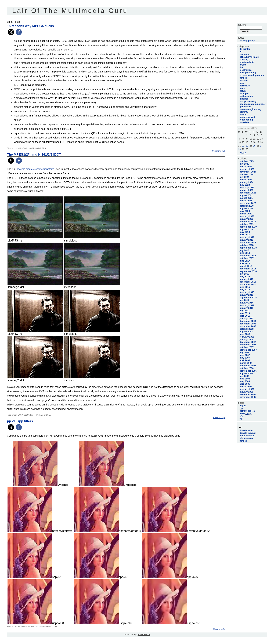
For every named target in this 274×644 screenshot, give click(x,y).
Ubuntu (243, 114)
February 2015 (247, 292)
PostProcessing (32, 626)
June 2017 (245, 261)
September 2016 (248, 271)
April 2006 (245, 384)
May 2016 (245, 277)
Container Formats (249, 57)
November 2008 (248, 326)
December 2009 (248, 321)
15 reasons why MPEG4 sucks (30, 26)
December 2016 (248, 269)
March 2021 (246, 201)
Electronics (246, 70)
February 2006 (247, 389)
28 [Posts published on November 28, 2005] (239, 149)
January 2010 (246, 318)
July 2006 (244, 376)
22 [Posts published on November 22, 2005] (243, 146)
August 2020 (246, 208)
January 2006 (246, 392)
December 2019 (248, 222)
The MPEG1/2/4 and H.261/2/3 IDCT (34, 154)
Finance (244, 80)
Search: (242, 25)
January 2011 (246, 308)
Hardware (245, 86)
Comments (247, 411)
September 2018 (248, 248)
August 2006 (246, 373)
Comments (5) (219, 418)
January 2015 (246, 295)
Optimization (246, 96)
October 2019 (247, 224)
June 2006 (245, 379)
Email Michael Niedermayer (247, 437)
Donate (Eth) (246, 430)
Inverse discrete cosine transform (35, 169)
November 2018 (248, 242)
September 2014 (248, 297)
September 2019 (248, 227)
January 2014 (246, 303)
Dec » (243, 153)
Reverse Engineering (250, 109)
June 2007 (245, 355)
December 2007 (248, 342)
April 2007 (245, 360)
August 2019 (246, 229)
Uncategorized (247, 117)
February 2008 (247, 337)
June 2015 (245, 287)
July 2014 (244, 300)
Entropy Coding (248, 73)
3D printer (245, 49)
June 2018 (245, 253)
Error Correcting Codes (252, 75)
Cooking (244, 59)
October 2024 (247, 174)
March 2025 (246, 167)
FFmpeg (243, 78)
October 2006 (247, 368)
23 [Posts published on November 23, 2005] (247, 146)
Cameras (244, 54)
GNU (242, 83)
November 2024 (248, 172)
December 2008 (248, 324)
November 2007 (248, 345)
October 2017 (247, 258)
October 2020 (247, 206)
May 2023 (245, 185)
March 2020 (246, 214)
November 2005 (248, 397)
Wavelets (244, 122)
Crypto (243, 65)
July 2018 (244, 250)
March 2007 (246, 363)
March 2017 (246, 266)
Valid (246, 413)
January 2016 (246, 279)
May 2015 (245, 290)
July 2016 (244, 274)
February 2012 (247, 305)
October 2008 (247, 329)
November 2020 (248, 203)
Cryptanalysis (247, 62)
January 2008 (246, 339)
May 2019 (245, 232)
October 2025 (247, 161)
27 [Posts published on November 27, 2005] (262, 146)
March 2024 (246, 180)
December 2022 (248, 193)
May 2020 (245, 211)
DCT (20, 415)
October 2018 (247, 245)
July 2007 (244, 352)
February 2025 (247, 169)
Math (242, 88)
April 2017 (245, 263)
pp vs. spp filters (20, 421)
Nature (243, 91)
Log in (243, 406)
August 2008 (246, 332)
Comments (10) (219, 151)
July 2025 (244, 164)
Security (244, 112)
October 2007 (247, 347)
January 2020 (246, 219)
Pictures (21, 626)
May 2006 (245, 381)
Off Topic (244, 94)
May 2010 (245, 313)
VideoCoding (23, 148)
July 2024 (244, 177)
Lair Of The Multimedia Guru (70, 11)
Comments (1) (219, 629)
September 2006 (248, 371)
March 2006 (246, 387)
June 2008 (245, 334)
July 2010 (244, 311)
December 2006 (248, 366)
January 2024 (246, 182)
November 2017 (248, 256)
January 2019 (246, 240)
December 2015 (248, 282)
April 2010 (245, 316)
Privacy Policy (247, 40)
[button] (11, 32)
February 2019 (247, 237)
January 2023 (246, 190)
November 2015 (248, 284)
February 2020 (247, 216)
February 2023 (247, 187)
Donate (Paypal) (248, 433)
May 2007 (245, 358)
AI (241, 52)
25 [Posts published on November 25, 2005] (254, 146)
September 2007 (248, 350)
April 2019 (245, 235)
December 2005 (248, 394)
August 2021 (246, 198)
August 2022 (246, 195)
